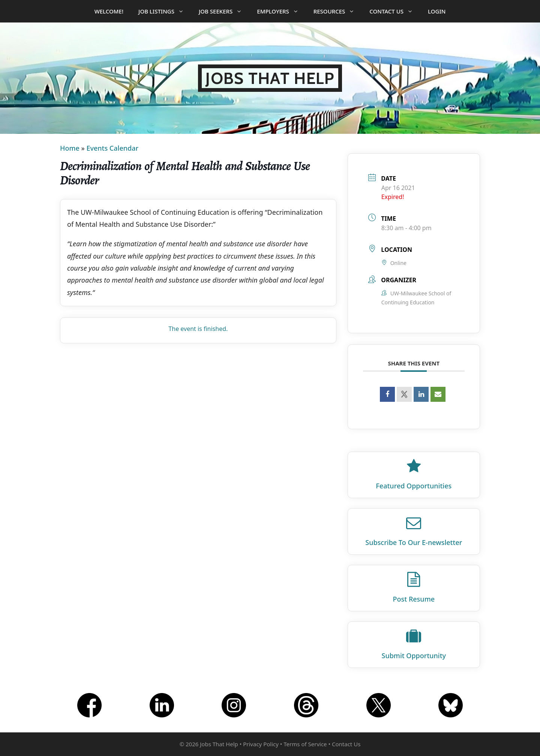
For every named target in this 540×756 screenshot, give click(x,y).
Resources (338, 11)
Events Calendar (112, 148)
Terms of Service (305, 744)
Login (437, 11)
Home (70, 148)
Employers (281, 11)
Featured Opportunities (414, 486)
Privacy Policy (261, 744)
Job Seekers (224, 11)
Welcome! (109, 11)
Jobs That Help (270, 78)
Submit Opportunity (414, 656)
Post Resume (414, 599)
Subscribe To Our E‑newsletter (414, 542)
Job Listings (165, 11)
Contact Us (395, 11)
